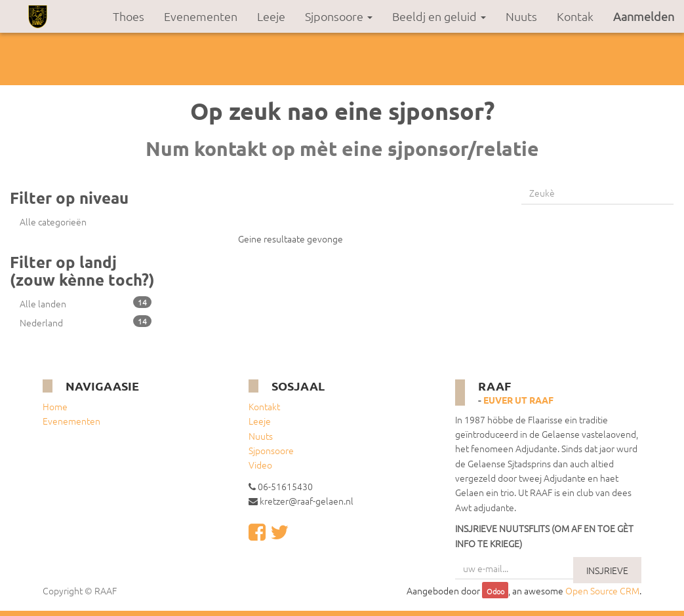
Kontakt (264, 406)
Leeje (260, 421)
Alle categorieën (53, 221)
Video (260, 465)
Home (55, 406)
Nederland (86, 322)
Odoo (495, 591)
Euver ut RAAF (518, 400)
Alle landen (86, 303)
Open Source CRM (602, 590)
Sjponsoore (271, 450)
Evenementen (71, 421)
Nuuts (261, 436)
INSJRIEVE (607, 570)
